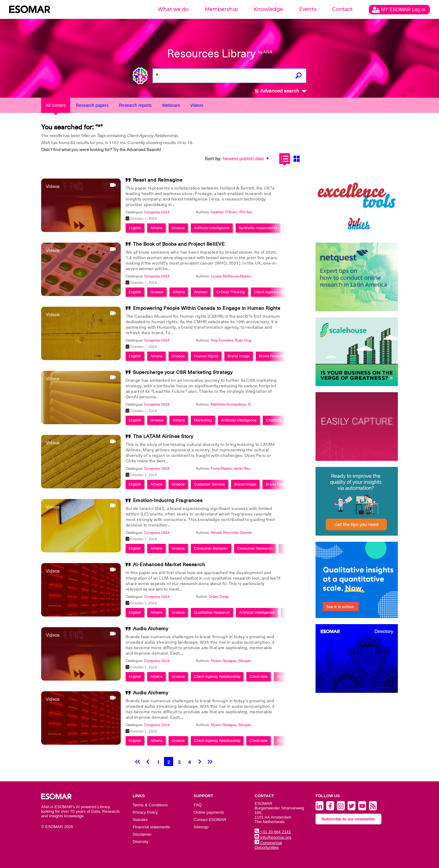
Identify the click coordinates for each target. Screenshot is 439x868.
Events (308, 9)
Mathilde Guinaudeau (228, 404)
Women (201, 292)
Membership (221, 9)
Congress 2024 (157, 212)
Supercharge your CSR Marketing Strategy (183, 372)
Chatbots (274, 420)
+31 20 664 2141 (273, 832)
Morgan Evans (250, 661)
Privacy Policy (145, 812)
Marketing (203, 420)
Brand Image (239, 356)
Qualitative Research (212, 612)
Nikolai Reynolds (225, 533)
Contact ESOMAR (210, 820)
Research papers (92, 105)
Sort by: (213, 159)
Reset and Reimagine (158, 180)
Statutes (140, 820)
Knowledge (268, 9)
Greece (178, 228)
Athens (156, 228)
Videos (197, 105)
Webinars (171, 105)
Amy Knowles (222, 340)
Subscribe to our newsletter (348, 819)
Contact (342, 9)
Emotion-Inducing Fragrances (168, 501)
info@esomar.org (273, 837)
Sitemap (201, 827)
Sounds (283, 676)
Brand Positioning (281, 484)
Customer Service (209, 484)
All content (56, 105)
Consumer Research (255, 548)
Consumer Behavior (211, 548)
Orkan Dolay (219, 597)
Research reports (135, 105)
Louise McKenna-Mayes (231, 276)
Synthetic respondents (258, 228)
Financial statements (151, 827)
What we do (173, 9)
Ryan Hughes (246, 340)
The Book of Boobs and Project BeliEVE (179, 244)
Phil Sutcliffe (250, 212)
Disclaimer (142, 834)
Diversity (140, 842)
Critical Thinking (231, 292)
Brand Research (273, 356)
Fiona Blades (221, 468)
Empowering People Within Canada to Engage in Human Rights (207, 308)
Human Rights (206, 356)
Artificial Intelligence (212, 228)
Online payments (209, 812)
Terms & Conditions (150, 805)
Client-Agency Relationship (277, 292)
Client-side (259, 676)
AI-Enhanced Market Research (169, 565)
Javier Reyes (244, 468)
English (135, 228)
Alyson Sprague (224, 661)
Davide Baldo (251, 533)
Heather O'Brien (224, 212)
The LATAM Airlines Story (163, 436)
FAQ (198, 805)
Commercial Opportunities (268, 845)
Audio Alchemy (151, 629)
